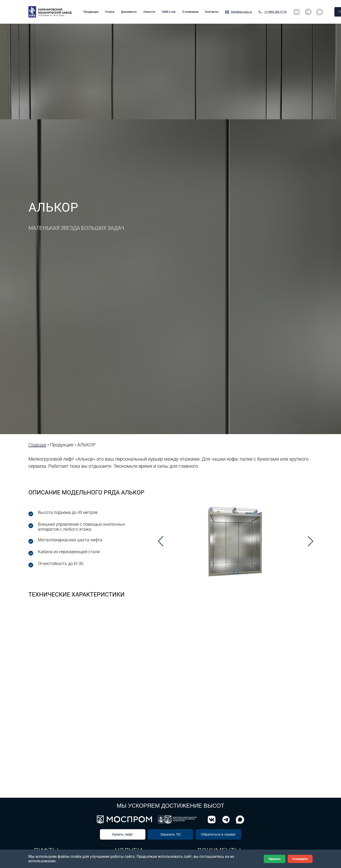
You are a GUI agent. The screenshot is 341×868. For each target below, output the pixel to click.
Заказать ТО (170, 834)
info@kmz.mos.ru (241, 12)
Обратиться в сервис (218, 834)
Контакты (212, 12)
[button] (161, 541)
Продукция (91, 12)
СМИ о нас (169, 12)
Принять (275, 859)
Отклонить (300, 859)
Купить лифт (123, 834)
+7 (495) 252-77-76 (275, 12)
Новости (149, 12)
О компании (190, 12)
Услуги (110, 12)
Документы (129, 12)
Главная (37, 445)
